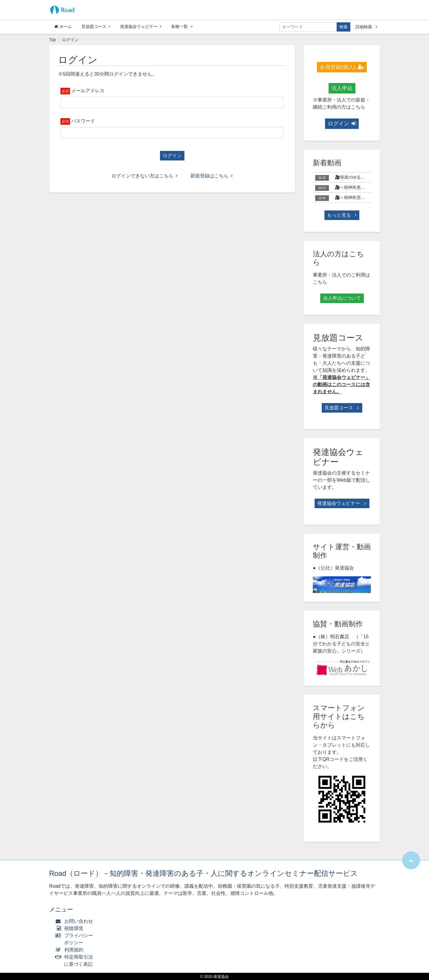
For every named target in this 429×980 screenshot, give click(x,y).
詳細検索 (366, 27)
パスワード (83, 121)
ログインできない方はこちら (144, 176)
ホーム (63, 26)
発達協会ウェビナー (141, 26)
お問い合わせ (76, 921)
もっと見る (342, 215)
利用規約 (71, 950)
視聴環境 (71, 928)
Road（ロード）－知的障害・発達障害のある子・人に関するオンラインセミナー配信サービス (203, 873)
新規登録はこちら (212, 176)
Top (53, 40)
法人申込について (342, 298)
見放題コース (96, 26)
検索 (343, 27)
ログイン (172, 156)
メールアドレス (88, 91)
